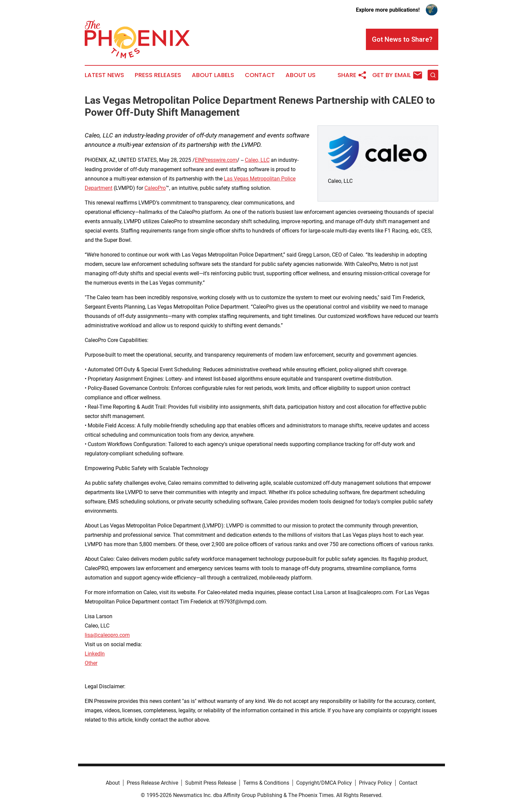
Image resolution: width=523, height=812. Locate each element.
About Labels (213, 75)
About (113, 783)
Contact (260, 75)
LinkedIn (95, 654)
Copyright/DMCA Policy (324, 783)
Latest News (104, 75)
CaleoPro (155, 188)
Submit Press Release (211, 783)
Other (91, 663)
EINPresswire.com (216, 160)
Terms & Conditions (266, 783)
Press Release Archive (152, 783)
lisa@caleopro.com (107, 635)
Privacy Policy (375, 783)
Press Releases (158, 75)
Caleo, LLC (257, 160)
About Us (301, 75)
